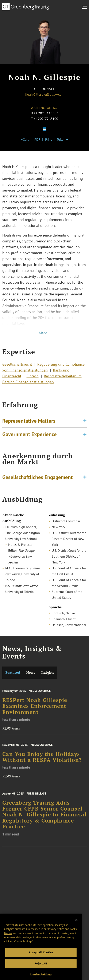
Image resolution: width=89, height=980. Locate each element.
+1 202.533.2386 (46, 113)
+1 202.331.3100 (46, 119)
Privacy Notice (56, 936)
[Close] (76, 927)
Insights (48, 673)
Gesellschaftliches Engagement (38, 478)
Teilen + (62, 139)
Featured (13, 673)
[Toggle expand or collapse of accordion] (85, 423)
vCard (25, 139)
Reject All (41, 971)
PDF (37, 139)
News (31, 673)
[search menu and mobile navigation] (85, 7)
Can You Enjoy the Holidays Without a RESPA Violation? (42, 761)
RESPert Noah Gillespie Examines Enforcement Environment (35, 711)
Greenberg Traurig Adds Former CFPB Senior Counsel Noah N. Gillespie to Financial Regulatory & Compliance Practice (44, 820)
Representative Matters (29, 423)
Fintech (33, 378)
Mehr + (44, 333)
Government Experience (30, 436)
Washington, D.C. (44, 108)
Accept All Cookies (41, 960)
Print (48, 139)
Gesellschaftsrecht (17, 367)
